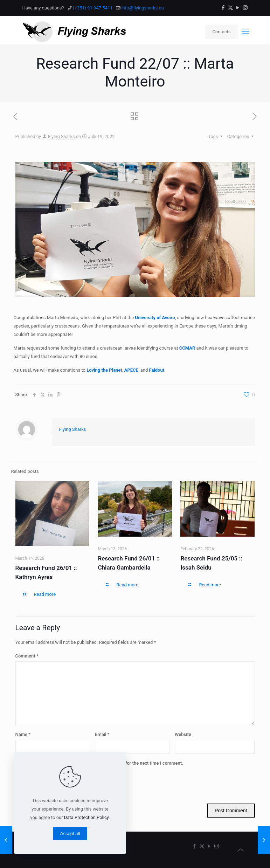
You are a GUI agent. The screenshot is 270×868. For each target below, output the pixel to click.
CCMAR (187, 348)
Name (23, 734)
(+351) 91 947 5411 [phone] (93, 8)
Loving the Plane (103, 370)
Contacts (221, 32)
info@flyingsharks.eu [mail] (142, 8)
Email (102, 734)
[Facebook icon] (223, 8)
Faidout (157, 370)
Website (183, 734)
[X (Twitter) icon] (231, 8)
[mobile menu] (245, 32)
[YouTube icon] (238, 8)
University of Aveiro (155, 318)
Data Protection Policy (86, 817)
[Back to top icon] (241, 850)
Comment (27, 656)
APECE (131, 370)
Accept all (70, 833)
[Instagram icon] (245, 8)
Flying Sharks (61, 136)
